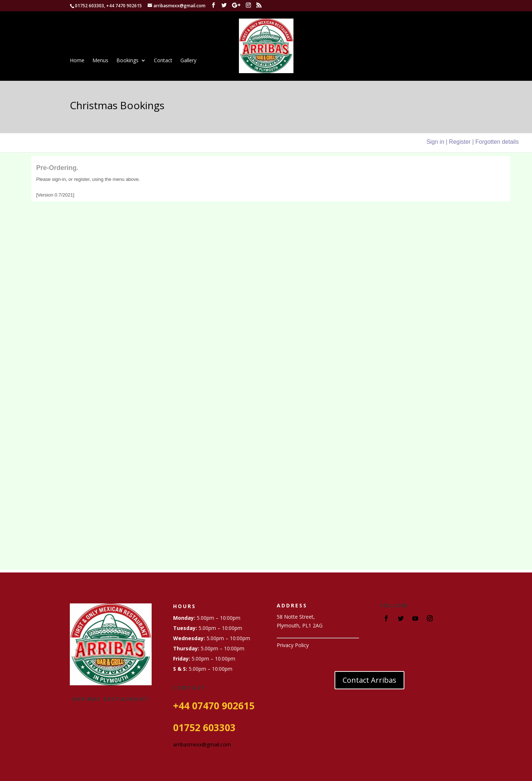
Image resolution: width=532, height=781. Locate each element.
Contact (163, 61)
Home (77, 61)
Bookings (127, 61)
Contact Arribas (369, 680)
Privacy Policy (293, 645)
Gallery (188, 61)
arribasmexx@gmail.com (202, 744)
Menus (100, 61)
